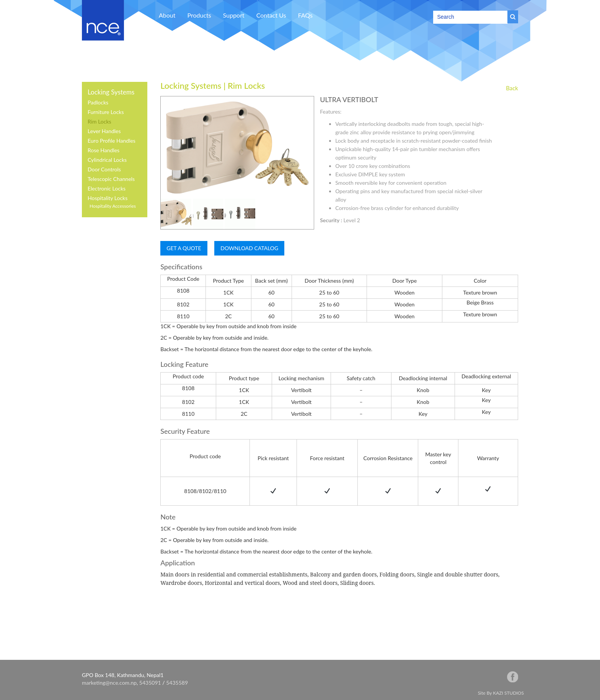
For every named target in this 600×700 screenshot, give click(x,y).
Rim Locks (99, 121)
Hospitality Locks (108, 198)
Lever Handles (104, 131)
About (167, 15)
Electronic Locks (107, 188)
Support (234, 15)
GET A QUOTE (184, 248)
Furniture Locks (106, 112)
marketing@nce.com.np (109, 683)
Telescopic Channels (111, 179)
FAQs (305, 15)
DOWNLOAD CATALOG (249, 248)
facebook (513, 677)
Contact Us (271, 15)
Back (512, 88)
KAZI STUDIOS (508, 693)
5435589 (177, 683)
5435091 (150, 683)
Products (199, 15)
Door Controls (104, 169)
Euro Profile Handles (112, 141)
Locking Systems (111, 92)
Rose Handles (104, 150)
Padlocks (98, 102)
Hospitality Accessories (113, 206)
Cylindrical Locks (107, 160)
